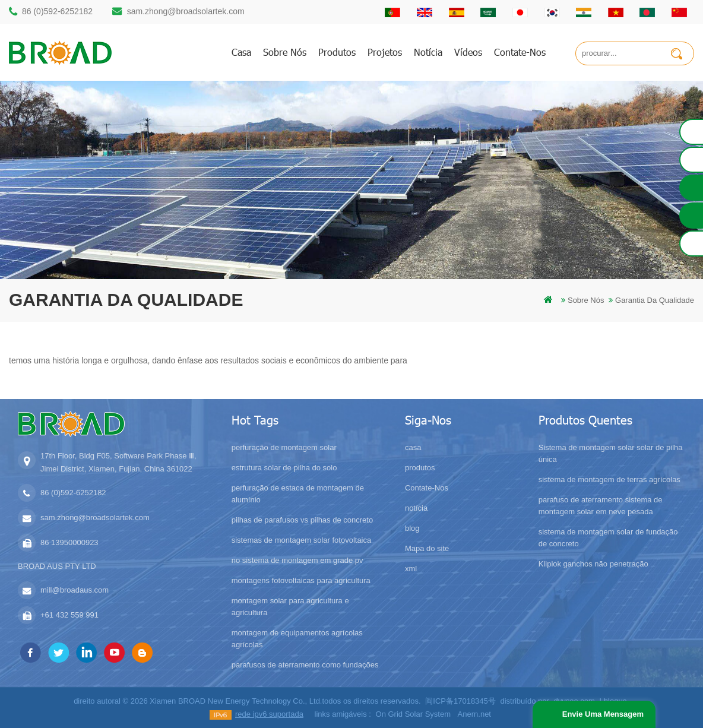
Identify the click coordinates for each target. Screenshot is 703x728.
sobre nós (285, 52)
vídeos (468, 52)
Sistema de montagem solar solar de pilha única (611, 453)
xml (411, 569)
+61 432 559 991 (69, 615)
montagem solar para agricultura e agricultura (290, 607)
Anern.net (474, 714)
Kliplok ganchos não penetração (593, 564)
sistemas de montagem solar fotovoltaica (302, 540)
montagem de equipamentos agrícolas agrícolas (297, 639)
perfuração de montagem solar (284, 447)
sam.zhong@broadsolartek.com (186, 11)
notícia (428, 52)
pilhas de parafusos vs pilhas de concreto (302, 520)
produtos (337, 52)
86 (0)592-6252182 (57, 11)
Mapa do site (427, 548)
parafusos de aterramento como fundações (305, 665)
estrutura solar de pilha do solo (284, 468)
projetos (385, 52)
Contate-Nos (520, 52)
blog (412, 528)
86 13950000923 (69, 542)
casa (241, 52)
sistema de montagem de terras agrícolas (609, 479)
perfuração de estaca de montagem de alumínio (298, 494)
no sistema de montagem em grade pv (297, 560)
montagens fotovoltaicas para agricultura (301, 580)
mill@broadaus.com (75, 590)
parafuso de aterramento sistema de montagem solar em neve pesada (601, 506)
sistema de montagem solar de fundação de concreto (608, 538)
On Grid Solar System (413, 714)
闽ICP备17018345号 (460, 701)
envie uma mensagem (603, 714)
